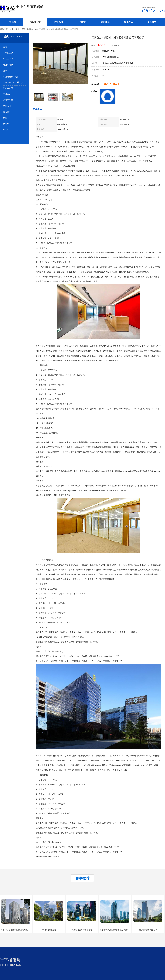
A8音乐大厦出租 (49, 930)
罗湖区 (6, 124)
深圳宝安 (7, 94)
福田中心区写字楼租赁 (13, 83)
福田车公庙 (8, 100)
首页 (12, 29)
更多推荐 (152, 22)
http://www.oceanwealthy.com (47, 857)
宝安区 (6, 130)
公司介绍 (82, 22)
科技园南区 (8, 53)
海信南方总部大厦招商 (148, 930)
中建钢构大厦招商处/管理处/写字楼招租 (117, 930)
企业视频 (58, 22)
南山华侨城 (8, 65)
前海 (5, 71)
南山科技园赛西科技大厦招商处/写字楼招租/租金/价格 (24, 930)
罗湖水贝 (7, 106)
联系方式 (129, 22)
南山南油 (7, 112)
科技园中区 (32, 29)
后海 (5, 47)
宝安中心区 (8, 88)
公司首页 (12, 22)
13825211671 (110, 84)
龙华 (5, 118)
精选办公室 (35, 22)
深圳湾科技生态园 (11, 77)
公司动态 (105, 22)
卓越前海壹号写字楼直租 (82, 930)
